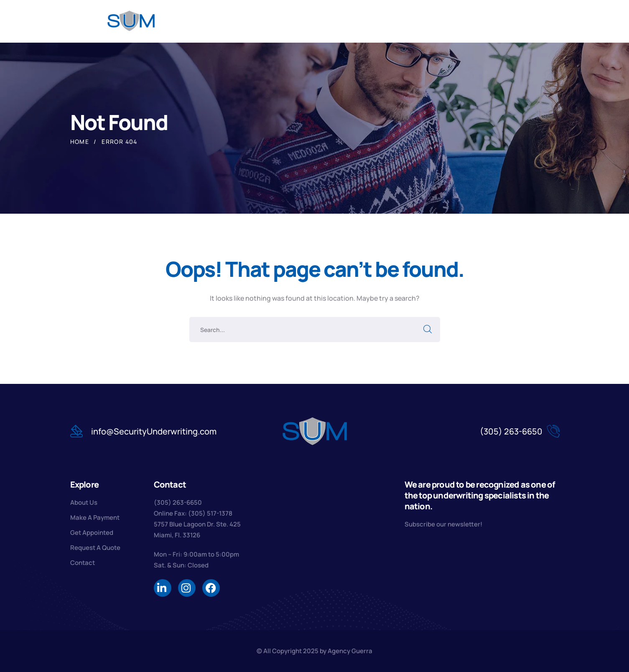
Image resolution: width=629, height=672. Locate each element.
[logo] (132, 20)
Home (80, 142)
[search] (526, 22)
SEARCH (428, 330)
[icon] (163, 588)
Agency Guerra (350, 651)
